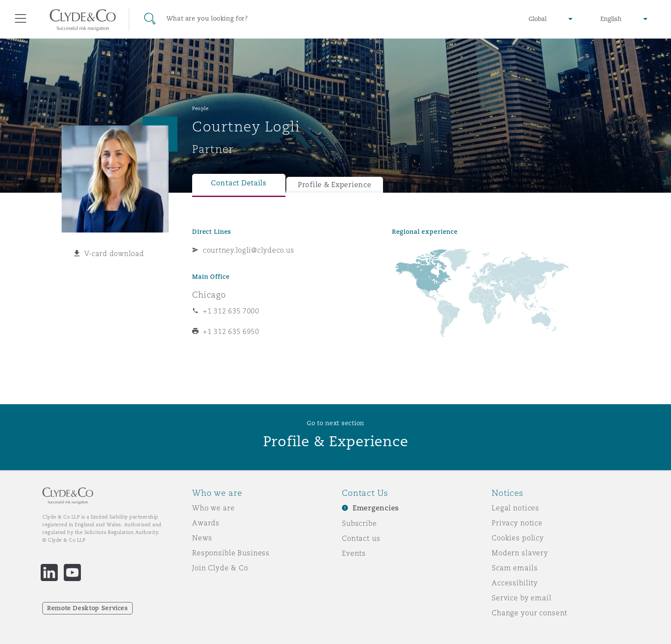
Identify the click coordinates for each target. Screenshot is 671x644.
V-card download (114, 253)
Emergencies (376, 508)
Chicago (209, 295)
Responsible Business (231, 553)
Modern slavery (520, 553)
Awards (206, 523)
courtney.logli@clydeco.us (248, 250)
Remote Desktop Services (88, 608)
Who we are (214, 508)
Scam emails (515, 568)
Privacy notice (517, 523)
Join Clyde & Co (220, 568)
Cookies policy (518, 538)
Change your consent (530, 613)
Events (354, 553)
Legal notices (515, 508)
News (202, 538)
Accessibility (515, 583)
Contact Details (239, 183)
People (200, 108)
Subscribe (359, 523)
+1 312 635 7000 (231, 311)
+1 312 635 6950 (231, 331)
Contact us (361, 538)
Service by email (522, 598)
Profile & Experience (335, 185)
